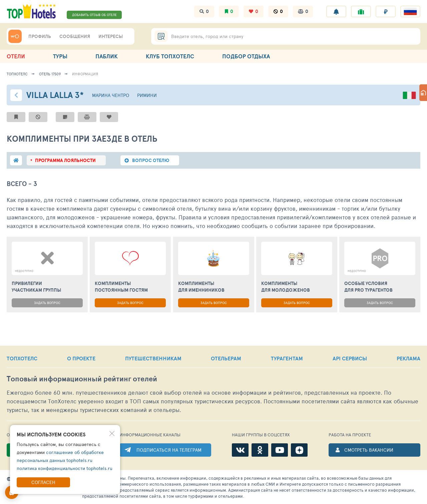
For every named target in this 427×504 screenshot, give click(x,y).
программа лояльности (65, 160)
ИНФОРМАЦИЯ (85, 74)
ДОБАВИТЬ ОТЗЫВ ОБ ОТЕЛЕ (94, 15)
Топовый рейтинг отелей (82, 379)
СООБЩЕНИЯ (75, 36)
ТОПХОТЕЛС (22, 358)
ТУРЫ (60, 56)
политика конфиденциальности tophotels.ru (65, 468)
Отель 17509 (50, 74)
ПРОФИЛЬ (40, 36)
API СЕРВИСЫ (350, 358)
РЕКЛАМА (408, 358)
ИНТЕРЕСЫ (111, 36)
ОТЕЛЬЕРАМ (226, 358)
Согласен (43, 482)
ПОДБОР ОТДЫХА (246, 56)
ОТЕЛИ (16, 56)
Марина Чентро (111, 95)
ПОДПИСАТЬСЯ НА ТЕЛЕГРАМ (169, 450)
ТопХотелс (17, 74)
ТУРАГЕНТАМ (287, 358)
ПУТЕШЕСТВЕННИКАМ (153, 358)
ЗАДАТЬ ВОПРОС (47, 303)
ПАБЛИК (107, 56)
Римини (147, 95)
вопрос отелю (151, 160)
